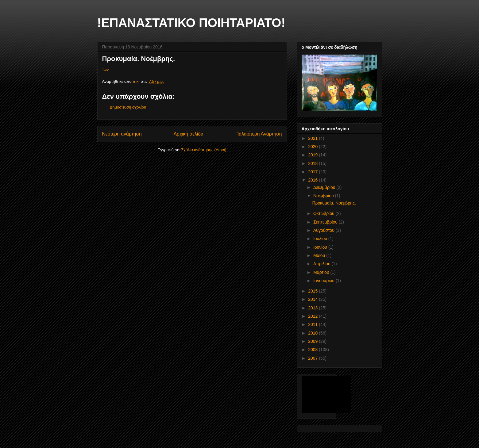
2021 (313, 138)
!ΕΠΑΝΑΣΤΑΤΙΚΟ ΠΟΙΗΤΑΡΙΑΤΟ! (191, 23)
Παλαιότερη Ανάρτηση (259, 134)
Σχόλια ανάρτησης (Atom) (204, 150)
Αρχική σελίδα (189, 134)
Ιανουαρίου (324, 281)
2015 (313, 291)
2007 (313, 358)
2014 (313, 299)
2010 (313, 333)
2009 (313, 341)
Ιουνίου (321, 247)
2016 (313, 180)
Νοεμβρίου (324, 196)
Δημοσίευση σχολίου (128, 107)
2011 (313, 324)
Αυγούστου (324, 230)
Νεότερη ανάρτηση (122, 134)
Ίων (106, 69)
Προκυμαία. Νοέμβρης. (334, 203)
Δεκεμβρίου (325, 187)
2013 (313, 308)
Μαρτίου (322, 272)
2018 (313, 163)
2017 (313, 172)
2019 (313, 155)
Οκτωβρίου (324, 213)
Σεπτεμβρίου (326, 222)
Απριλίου (323, 264)
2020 (313, 147)
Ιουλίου (321, 239)
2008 (313, 350)
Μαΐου (320, 255)
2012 (313, 316)
